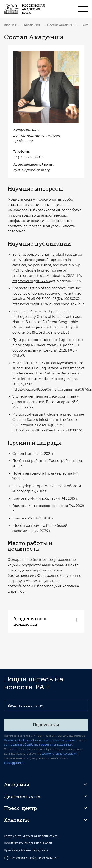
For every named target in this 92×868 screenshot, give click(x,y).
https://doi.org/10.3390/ (31, 281)
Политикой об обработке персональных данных (40, 740)
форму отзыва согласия (60, 754)
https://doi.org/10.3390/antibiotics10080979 (48, 430)
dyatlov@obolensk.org (32, 170)
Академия (32, 25)
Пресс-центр (20, 808)
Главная (10, 25)
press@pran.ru (14, 763)
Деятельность (22, 796)
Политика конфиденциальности (28, 843)
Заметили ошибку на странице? (31, 858)
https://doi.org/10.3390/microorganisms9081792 (52, 389)
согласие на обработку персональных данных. (38, 745)
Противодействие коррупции (26, 850)
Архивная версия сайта (40, 836)
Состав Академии (61, 25)
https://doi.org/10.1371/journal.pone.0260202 (48, 304)
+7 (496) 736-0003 (28, 157)
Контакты (16, 820)
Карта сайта (13, 836)
